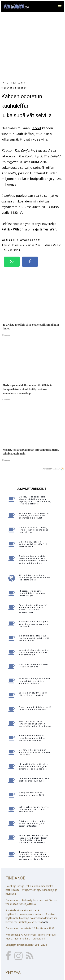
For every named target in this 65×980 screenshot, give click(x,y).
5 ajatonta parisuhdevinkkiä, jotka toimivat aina (34, 605)
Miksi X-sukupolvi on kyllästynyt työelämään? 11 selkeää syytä (33, 484)
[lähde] (36, 68)
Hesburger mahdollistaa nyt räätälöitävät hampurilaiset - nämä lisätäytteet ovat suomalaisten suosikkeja (34, 779)
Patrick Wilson (12, 169)
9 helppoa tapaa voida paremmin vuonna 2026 (31, 734)
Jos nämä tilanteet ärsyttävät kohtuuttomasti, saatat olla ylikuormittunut (34, 592)
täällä (17, 152)
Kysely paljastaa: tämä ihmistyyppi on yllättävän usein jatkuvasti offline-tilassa (35, 664)
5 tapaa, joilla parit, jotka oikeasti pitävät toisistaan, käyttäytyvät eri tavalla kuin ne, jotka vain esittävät (35, 440)
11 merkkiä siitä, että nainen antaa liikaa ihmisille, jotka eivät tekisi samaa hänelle (34, 706)
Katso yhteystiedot (16, 958)
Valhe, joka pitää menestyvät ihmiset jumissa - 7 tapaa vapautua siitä (34, 749)
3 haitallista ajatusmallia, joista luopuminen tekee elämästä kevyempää (32, 678)
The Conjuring (11, 190)
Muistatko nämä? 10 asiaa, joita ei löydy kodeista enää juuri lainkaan (33, 470)
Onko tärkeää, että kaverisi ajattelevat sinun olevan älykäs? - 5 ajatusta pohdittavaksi (33, 549)
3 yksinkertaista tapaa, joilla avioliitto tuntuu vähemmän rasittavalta (34, 564)
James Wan (48, 169)
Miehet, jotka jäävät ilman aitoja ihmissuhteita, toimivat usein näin (34, 692)
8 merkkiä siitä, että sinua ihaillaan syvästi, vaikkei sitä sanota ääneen (34, 578)
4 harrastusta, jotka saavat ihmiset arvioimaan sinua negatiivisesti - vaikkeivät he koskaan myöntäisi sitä (34, 796)
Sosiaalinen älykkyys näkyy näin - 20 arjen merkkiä (33, 634)
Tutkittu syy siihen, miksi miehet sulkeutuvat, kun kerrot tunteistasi (32, 764)
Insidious (18, 185)
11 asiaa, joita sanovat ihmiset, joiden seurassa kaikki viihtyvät (32, 533)
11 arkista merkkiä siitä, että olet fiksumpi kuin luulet (34, 720)
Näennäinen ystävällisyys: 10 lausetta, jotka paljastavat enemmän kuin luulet (34, 456)
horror (6, 185)
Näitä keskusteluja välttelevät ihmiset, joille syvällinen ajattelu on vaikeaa (34, 621)
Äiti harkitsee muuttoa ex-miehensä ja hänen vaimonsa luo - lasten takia (35, 518)
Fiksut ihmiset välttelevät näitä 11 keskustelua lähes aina (35, 648)
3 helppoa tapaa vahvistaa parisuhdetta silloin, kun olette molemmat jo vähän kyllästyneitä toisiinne (33, 500)
